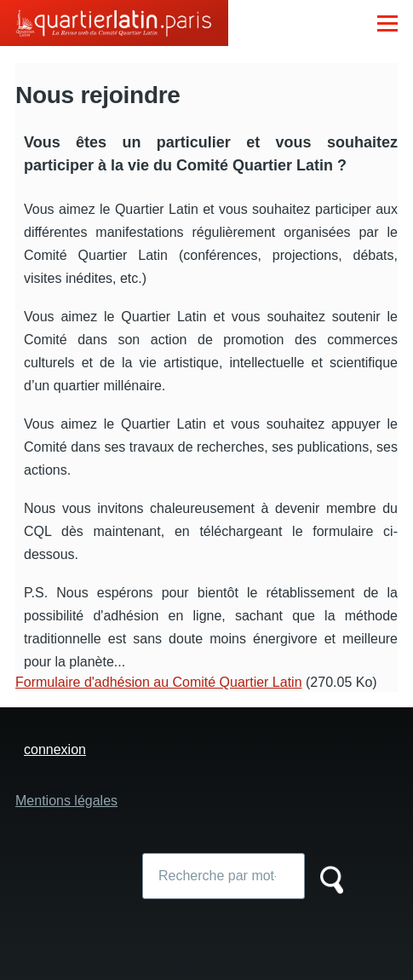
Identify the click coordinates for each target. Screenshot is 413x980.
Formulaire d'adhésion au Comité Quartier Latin (159, 682)
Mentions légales (66, 801)
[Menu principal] (387, 23)
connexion (55, 749)
